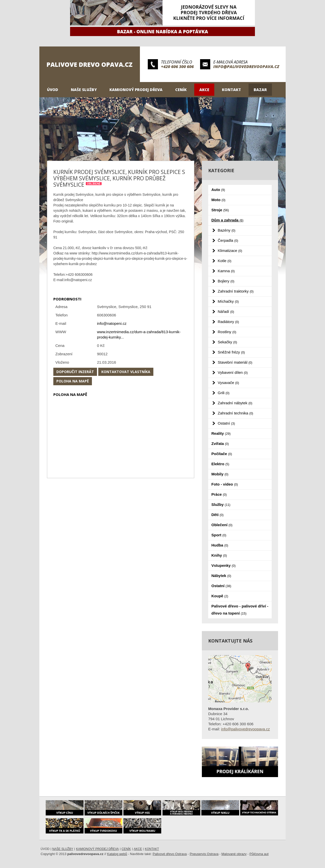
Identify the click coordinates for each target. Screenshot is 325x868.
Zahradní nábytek (235, 403)
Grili (224, 393)
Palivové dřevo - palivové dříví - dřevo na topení (240, 610)
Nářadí (226, 311)
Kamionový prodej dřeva (136, 90)
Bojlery (226, 281)
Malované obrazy (234, 854)
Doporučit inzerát (75, 372)
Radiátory (229, 322)
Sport (219, 535)
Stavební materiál (235, 362)
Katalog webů (117, 854)
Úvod (53, 90)
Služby (221, 504)
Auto (218, 190)
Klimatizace (230, 251)
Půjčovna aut (259, 854)
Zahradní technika (236, 413)
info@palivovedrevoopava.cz (246, 67)
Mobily (220, 474)
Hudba (220, 545)
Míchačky (228, 301)
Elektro (220, 464)
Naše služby (84, 90)
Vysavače (229, 383)
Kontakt (231, 90)
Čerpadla (228, 240)
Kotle (225, 261)
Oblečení (222, 525)
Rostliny (227, 332)
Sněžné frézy (231, 352)
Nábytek (221, 576)
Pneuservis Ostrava (204, 854)
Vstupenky (224, 565)
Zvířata (220, 444)
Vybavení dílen (233, 372)
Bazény (227, 230)
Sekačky (227, 342)
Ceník (181, 90)
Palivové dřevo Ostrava (170, 854)
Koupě (220, 596)
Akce (204, 90)
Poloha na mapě (73, 381)
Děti (218, 515)
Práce (219, 494)
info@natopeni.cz (112, 323)
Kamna (226, 271)
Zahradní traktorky (236, 291)
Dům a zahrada (227, 220)
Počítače (222, 454)
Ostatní (226, 423)
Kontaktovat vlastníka (126, 372)
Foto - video (225, 484)
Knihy (219, 555)
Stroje (220, 210)
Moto (218, 200)
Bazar (260, 90)
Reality (221, 433)
